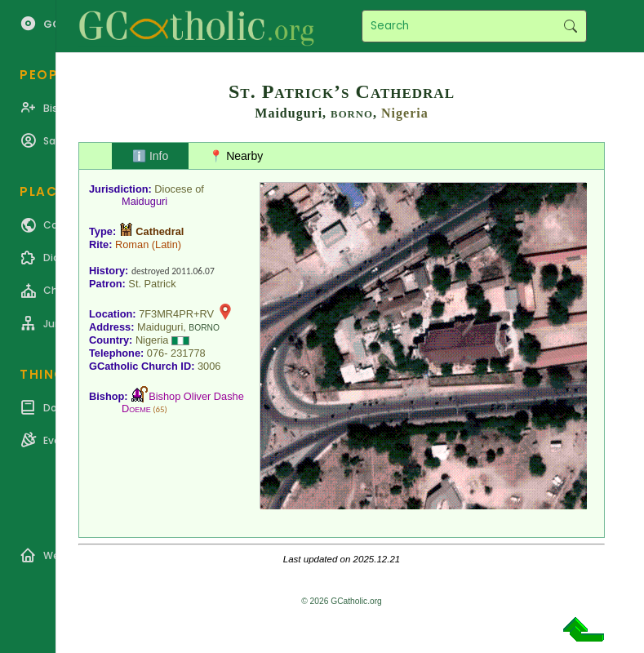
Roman (132, 244)
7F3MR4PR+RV (176, 314)
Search (570, 26)
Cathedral (160, 231)
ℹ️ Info (150, 156)
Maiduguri (144, 201)
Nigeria (405, 113)
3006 (209, 366)
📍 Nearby (236, 156)
